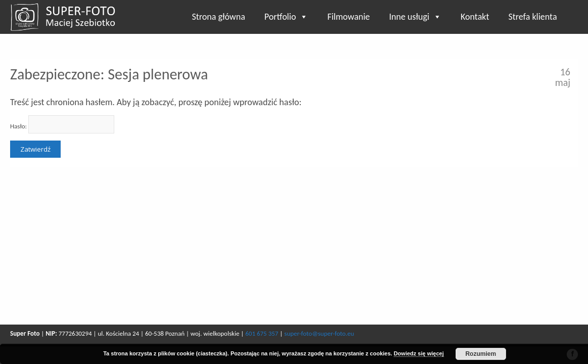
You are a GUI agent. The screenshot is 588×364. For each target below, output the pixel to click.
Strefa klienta (532, 17)
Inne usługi (416, 17)
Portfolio (286, 17)
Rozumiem (481, 354)
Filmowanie (348, 17)
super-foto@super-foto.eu (319, 333)
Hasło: (62, 124)
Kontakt (475, 17)
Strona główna (219, 17)
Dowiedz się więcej (419, 353)
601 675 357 (262, 333)
